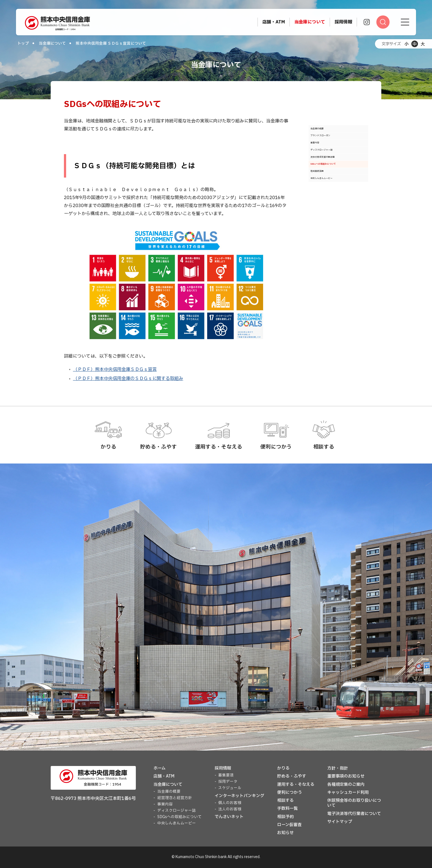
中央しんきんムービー (333, 224)
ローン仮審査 (289, 825)
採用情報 (223, 768)
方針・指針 (338, 768)
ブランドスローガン (331, 145)
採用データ (228, 782)
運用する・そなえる (296, 785)
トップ (23, 43)
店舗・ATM (164, 776)
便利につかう (290, 793)
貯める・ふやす (292, 776)
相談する (285, 801)
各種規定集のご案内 (346, 785)
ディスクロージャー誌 (333, 171)
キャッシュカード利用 (348, 793)
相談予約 (285, 817)
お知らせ (285, 833)
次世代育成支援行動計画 (335, 184)
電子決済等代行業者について (354, 814)
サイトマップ (340, 822)
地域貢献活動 (325, 211)
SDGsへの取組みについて (336, 198)
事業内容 (321, 158)
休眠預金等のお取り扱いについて (354, 803)
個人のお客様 (230, 803)
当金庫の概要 (325, 132)
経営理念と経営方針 (175, 798)
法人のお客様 (230, 809)
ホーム (160, 768)
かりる (283, 768)
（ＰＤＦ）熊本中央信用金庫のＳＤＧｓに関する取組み (128, 379)
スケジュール (230, 788)
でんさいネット (229, 817)
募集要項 (226, 775)
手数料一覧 (287, 809)
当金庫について (52, 43)
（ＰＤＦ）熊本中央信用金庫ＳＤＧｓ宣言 (115, 369)
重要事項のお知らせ (346, 776)
